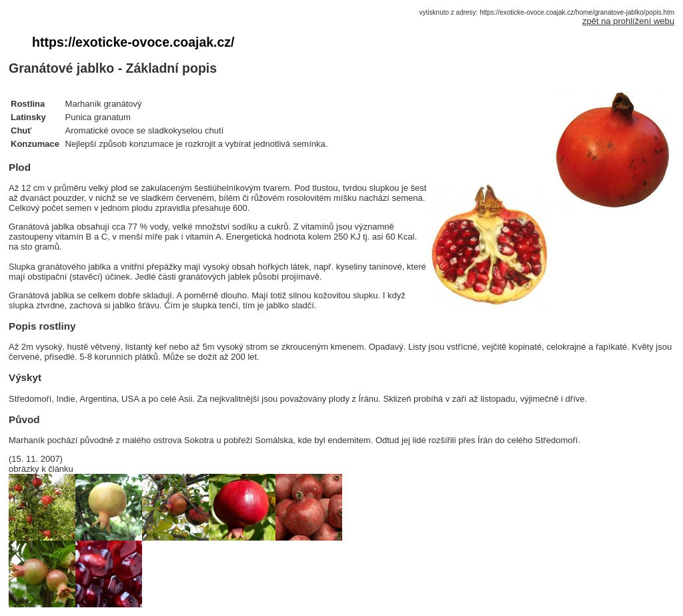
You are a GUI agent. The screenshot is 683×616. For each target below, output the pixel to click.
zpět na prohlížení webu (628, 21)
